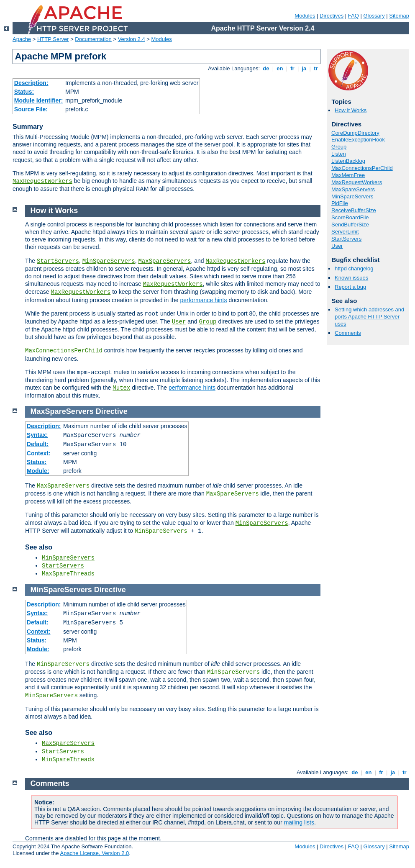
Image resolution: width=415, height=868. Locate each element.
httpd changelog (354, 268)
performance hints (203, 300)
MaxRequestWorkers (42, 181)
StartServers (346, 239)
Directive (112, 411)
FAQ (354, 16)
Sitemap (399, 16)
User (337, 246)
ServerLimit (345, 232)
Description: (31, 83)
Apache (22, 39)
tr (316, 68)
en (280, 68)
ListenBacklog (348, 161)
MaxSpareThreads (68, 574)
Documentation (93, 39)
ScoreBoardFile (350, 217)
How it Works (351, 110)
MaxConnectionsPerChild (362, 168)
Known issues (351, 278)
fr (293, 68)
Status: (24, 92)
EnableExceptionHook (358, 140)
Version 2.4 (132, 39)
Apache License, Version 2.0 (94, 853)
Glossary (374, 16)
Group (339, 147)
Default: (38, 444)
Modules (305, 16)
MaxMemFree (348, 175)
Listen (339, 154)
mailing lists (299, 822)
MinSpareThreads (68, 760)
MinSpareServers (352, 196)
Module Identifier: (39, 100)
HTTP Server (53, 39)
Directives (332, 16)
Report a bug (350, 287)
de (266, 68)
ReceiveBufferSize (354, 210)
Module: (38, 471)
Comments (348, 333)
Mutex (121, 388)
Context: (39, 453)
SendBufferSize (350, 225)
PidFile (340, 203)
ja (304, 68)
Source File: (31, 109)
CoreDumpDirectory (355, 133)
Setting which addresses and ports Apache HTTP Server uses (369, 317)
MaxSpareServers (353, 189)
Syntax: (37, 435)
